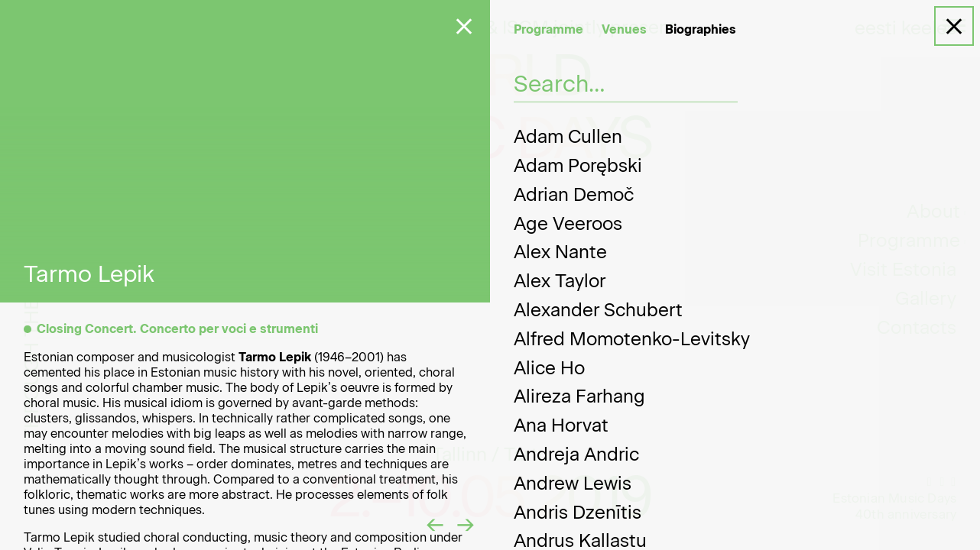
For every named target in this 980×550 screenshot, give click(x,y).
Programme (548, 29)
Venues (624, 29)
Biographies (701, 29)
